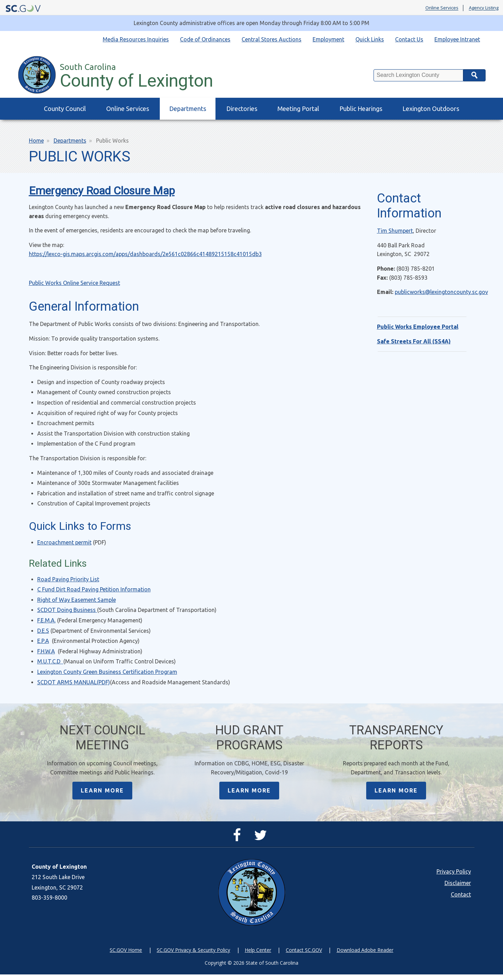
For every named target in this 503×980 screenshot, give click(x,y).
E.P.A (43, 641)
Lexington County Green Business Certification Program (107, 672)
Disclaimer (458, 889)
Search (474, 75)
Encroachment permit (64, 542)
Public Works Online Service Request (74, 283)
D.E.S (43, 631)
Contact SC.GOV (304, 956)
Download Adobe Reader (365, 956)
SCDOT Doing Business (67, 610)
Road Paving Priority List (68, 579)
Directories (242, 109)
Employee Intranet (457, 39)
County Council (65, 109)
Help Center (258, 956)
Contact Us (409, 39)
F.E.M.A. (46, 620)
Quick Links (370, 39)
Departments (188, 109)
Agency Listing (484, 8)
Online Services (442, 8)
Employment (328, 39)
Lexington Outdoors (431, 109)
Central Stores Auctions (272, 39)
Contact (461, 900)
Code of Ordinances (205, 39)
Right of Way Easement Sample (77, 600)
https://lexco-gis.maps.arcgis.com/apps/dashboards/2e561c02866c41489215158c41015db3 (145, 254)
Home (36, 141)
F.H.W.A (46, 651)
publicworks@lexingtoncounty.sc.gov (441, 292)
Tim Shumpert (395, 231)
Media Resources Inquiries (136, 39)
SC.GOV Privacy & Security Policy (193, 956)
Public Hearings (361, 109)
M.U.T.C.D (50, 661)
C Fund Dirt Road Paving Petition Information (94, 589)
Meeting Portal (298, 109)
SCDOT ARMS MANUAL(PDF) (74, 682)
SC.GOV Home (126, 956)
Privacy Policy (454, 877)
